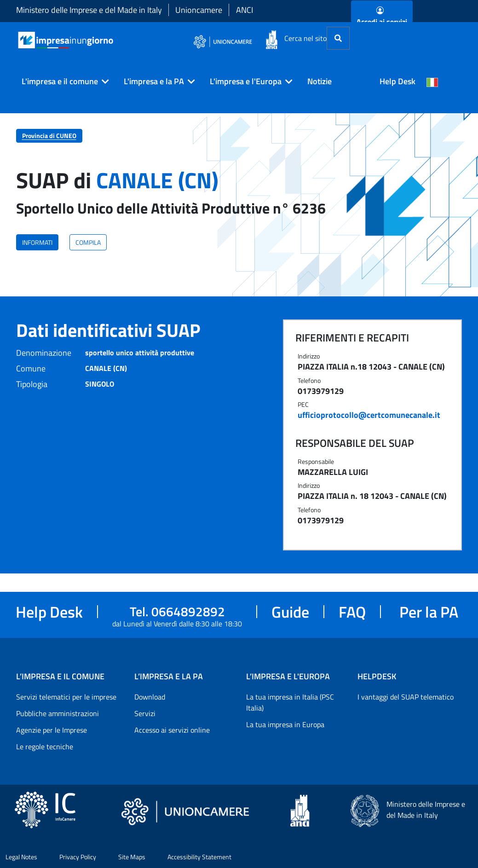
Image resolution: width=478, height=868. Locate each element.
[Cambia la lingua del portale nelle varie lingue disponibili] (432, 81)
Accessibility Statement (199, 857)
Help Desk (397, 81)
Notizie (320, 81)
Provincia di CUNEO (49, 136)
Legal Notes (21, 857)
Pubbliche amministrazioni (58, 713)
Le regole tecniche (45, 746)
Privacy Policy (78, 857)
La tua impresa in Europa (285, 724)
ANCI (245, 10)
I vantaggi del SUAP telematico (406, 697)
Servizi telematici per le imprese (66, 697)
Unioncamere (199, 10)
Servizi (145, 713)
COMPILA (88, 242)
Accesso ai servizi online (172, 730)
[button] (62, 81)
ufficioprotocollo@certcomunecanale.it (369, 415)
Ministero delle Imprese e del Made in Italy (89, 10)
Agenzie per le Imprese (52, 730)
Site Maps (132, 857)
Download (150, 697)
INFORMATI (37, 242)
